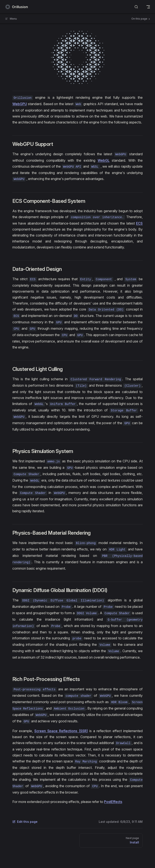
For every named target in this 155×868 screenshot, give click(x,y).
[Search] (136, 7)
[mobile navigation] (148, 7)
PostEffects (113, 802)
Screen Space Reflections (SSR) (61, 731)
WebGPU (20, 104)
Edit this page (25, 822)
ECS (139, 223)
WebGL (104, 160)
